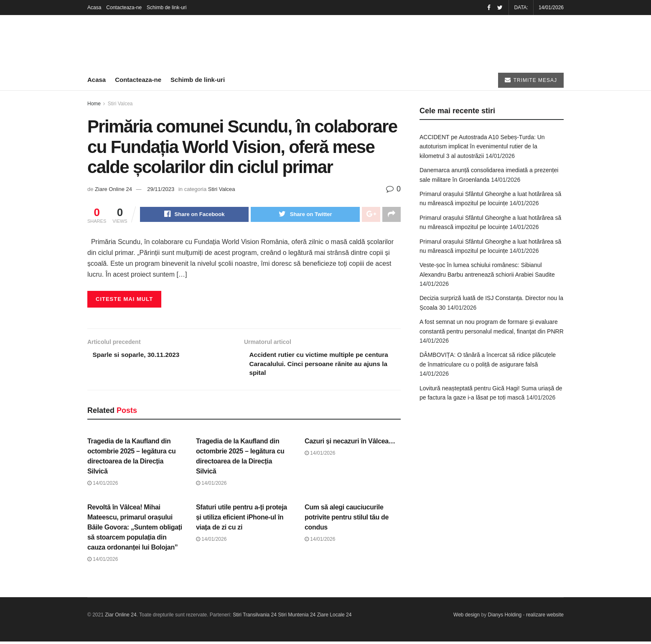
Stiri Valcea (120, 104)
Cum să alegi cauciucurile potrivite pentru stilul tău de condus (347, 520)
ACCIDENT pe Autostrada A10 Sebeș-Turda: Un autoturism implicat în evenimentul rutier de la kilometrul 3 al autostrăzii (482, 146)
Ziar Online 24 (121, 618)
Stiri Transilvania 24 (255, 618)
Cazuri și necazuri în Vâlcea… (350, 444)
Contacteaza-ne (124, 8)
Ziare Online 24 (113, 189)
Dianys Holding (505, 618)
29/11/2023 (161, 189)
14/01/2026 (103, 486)
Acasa (94, 8)
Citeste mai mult (124, 300)
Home (94, 104)
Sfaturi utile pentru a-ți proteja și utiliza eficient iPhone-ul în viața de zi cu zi (242, 520)
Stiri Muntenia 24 (297, 618)
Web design (467, 618)
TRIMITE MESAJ (531, 80)
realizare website (545, 618)
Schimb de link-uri (167, 8)
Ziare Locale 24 (334, 618)
